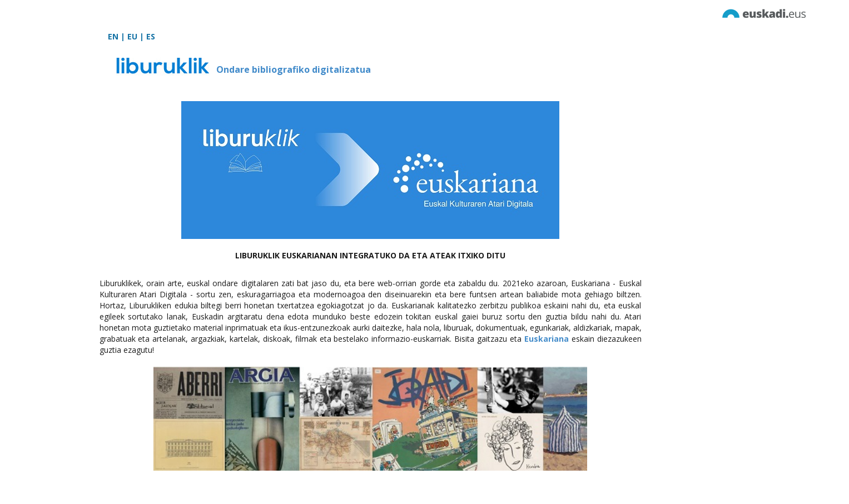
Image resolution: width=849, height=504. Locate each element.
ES (151, 36)
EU (132, 36)
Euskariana (547, 339)
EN (113, 36)
